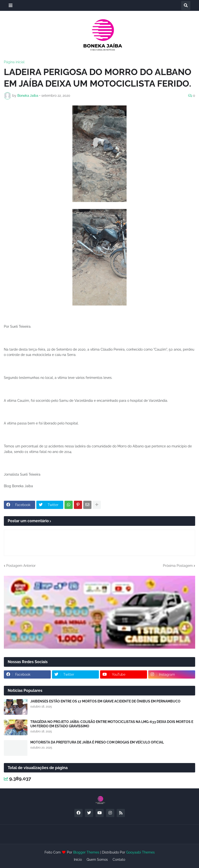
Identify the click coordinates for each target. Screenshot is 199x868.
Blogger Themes (86, 852)
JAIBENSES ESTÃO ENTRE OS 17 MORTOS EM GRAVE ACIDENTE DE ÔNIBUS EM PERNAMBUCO (105, 701)
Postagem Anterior (21, 566)
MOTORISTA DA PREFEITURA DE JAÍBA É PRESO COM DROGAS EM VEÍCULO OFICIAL (97, 742)
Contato (119, 860)
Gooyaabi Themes (140, 852)
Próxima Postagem (178, 566)
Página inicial (14, 62)
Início (78, 860)
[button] (11, 5)
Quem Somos (97, 860)
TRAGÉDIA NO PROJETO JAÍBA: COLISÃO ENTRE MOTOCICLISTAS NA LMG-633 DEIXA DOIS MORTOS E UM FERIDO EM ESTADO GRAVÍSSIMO (112, 724)
